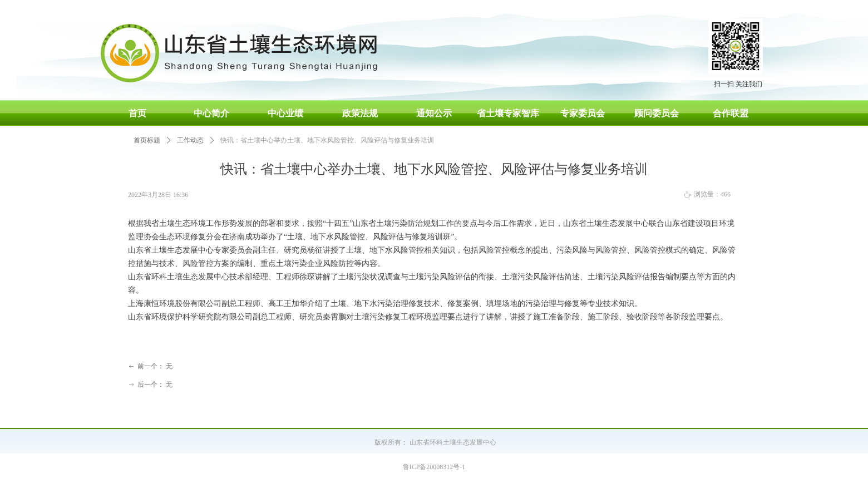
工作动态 (190, 140)
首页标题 (147, 140)
